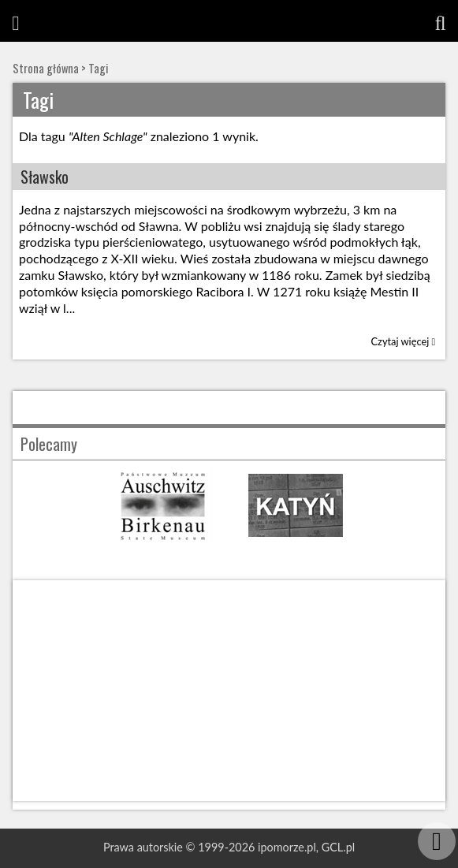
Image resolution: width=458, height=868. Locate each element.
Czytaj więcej (404, 341)
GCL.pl (338, 847)
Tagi (98, 68)
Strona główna (46, 68)
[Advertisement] (229, 691)
